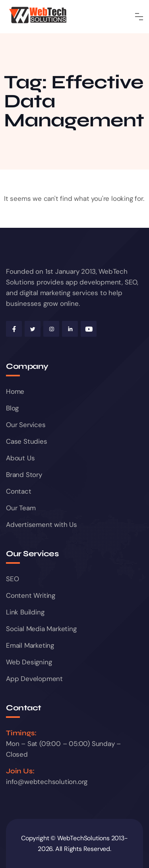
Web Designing (29, 662)
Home (15, 391)
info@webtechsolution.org (47, 782)
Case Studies (27, 441)
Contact (19, 491)
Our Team (21, 508)
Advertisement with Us (42, 525)
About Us (20, 458)
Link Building (25, 612)
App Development (34, 679)
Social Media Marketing (41, 629)
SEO (12, 579)
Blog (12, 408)
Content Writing (31, 595)
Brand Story (24, 475)
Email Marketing (30, 645)
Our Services (26, 425)
